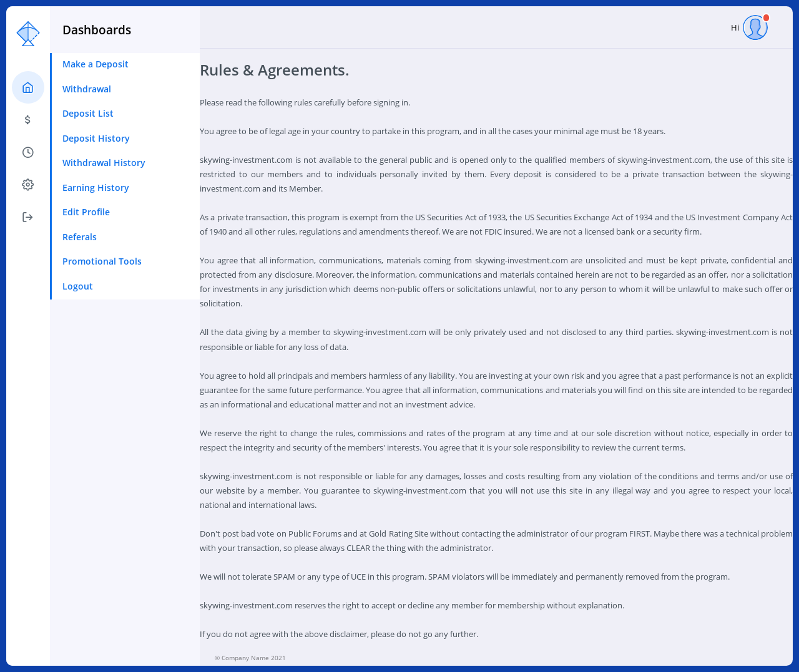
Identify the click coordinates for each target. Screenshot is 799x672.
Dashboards (97, 30)
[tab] (28, 87)
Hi (749, 27)
